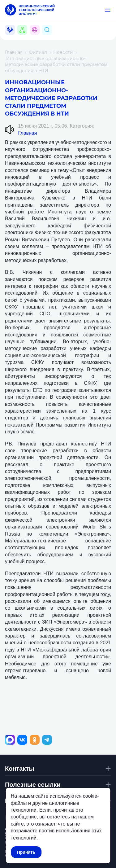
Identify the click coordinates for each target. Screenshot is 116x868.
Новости (63, 52)
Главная (14, 52)
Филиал (38, 52)
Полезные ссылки (33, 785)
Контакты (19, 769)
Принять (26, 852)
